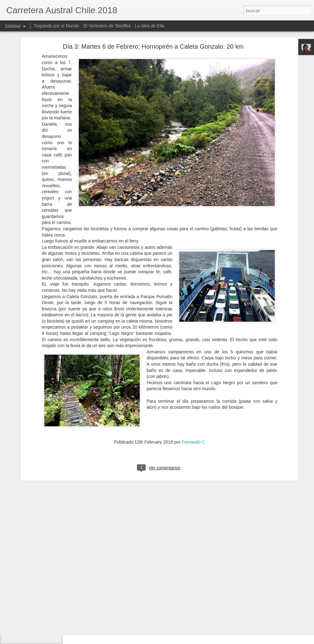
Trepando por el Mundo (56, 26)
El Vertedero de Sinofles (107, 26)
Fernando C (193, 406)
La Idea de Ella (150, 26)
